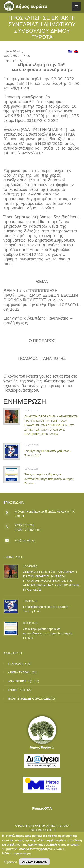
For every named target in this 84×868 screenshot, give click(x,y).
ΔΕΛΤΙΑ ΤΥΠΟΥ (18, 672)
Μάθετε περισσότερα (16, 854)
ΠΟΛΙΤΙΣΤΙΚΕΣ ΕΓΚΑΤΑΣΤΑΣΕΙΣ (29, 698)
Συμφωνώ (10, 862)
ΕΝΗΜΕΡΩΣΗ (17, 690)
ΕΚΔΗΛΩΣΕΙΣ (17, 664)
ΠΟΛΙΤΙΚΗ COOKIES (42, 830)
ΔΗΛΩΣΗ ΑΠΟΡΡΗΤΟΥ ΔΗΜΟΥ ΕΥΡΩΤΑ (42, 826)
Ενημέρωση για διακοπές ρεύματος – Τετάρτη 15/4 (47, 609)
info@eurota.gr (25, 540)
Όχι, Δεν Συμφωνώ (34, 862)
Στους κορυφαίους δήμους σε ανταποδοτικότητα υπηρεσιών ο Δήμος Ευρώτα (49, 479)
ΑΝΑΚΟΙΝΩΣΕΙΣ (19, 681)
